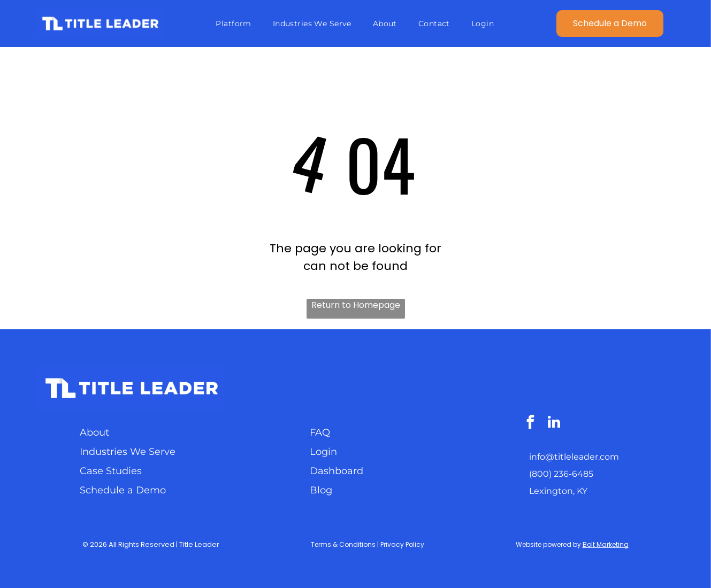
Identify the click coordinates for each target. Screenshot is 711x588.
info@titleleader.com (574, 457)
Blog (321, 490)
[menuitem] (233, 24)
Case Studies (111, 471)
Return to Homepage (356, 305)
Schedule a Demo (123, 490)
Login (323, 452)
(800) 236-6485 (561, 474)
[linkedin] (554, 424)
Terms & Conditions (343, 544)
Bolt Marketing (606, 544)
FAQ (320, 432)
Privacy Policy (402, 544)
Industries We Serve (128, 452)
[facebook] (530, 424)
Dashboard (337, 471)
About (94, 432)
